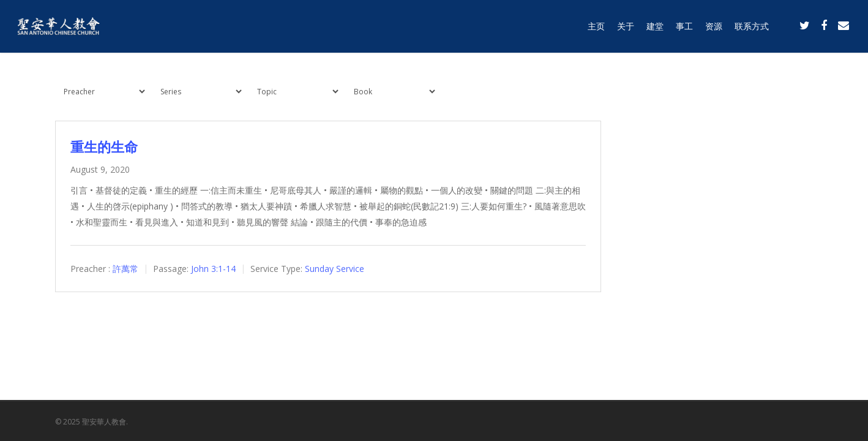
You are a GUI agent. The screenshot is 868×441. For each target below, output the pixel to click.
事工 (684, 26)
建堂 (655, 26)
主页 (596, 26)
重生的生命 (104, 146)
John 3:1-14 (213, 269)
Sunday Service (335, 269)
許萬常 (125, 269)
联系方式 (752, 26)
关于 (626, 26)
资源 (714, 26)
